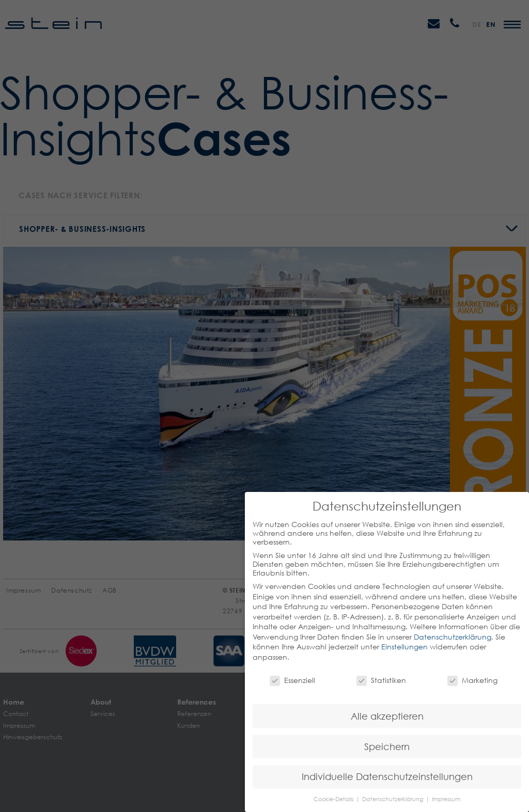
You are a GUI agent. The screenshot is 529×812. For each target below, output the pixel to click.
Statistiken (381, 680)
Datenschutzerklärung (453, 637)
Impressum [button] (446, 799)
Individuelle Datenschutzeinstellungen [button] (387, 777)
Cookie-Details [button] (334, 799)
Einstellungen (404, 647)
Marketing (472, 680)
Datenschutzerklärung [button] (393, 799)
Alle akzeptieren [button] (387, 716)
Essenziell (292, 680)
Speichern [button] (387, 747)
